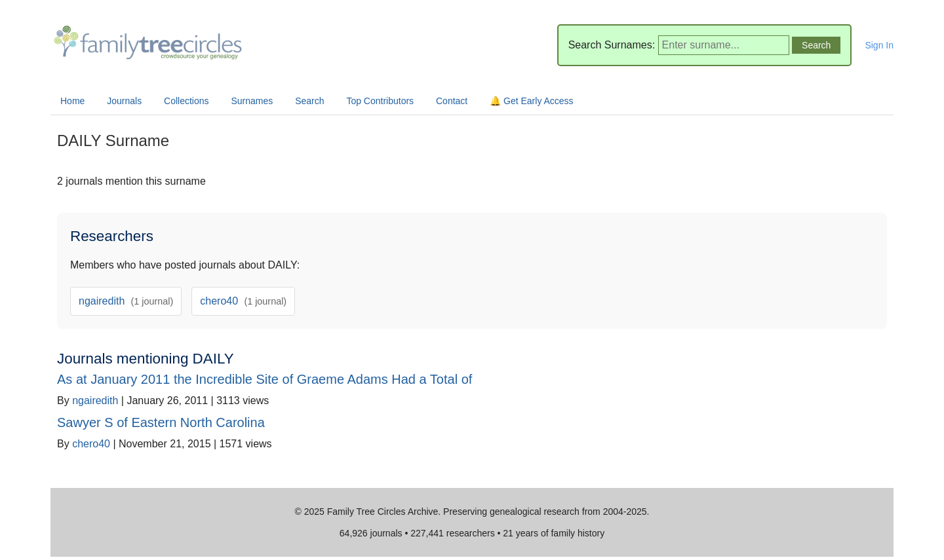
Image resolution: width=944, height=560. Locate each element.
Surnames (252, 101)
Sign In (879, 45)
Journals (124, 101)
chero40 (243, 301)
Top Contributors (380, 101)
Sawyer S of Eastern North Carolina (161, 422)
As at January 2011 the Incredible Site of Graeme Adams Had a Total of (265, 379)
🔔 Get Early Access (531, 101)
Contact (452, 101)
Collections (186, 101)
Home (72, 101)
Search (309, 101)
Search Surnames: (612, 45)
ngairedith (126, 301)
